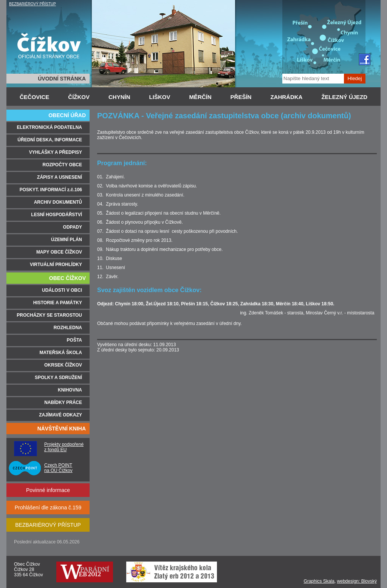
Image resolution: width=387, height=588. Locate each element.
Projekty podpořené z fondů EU (64, 447)
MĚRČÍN (200, 97)
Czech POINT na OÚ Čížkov (58, 468)
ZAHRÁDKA (286, 97)
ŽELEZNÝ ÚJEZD (344, 97)
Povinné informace (48, 490)
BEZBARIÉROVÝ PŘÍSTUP (33, 4)
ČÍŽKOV (79, 97)
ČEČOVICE (34, 97)
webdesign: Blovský (357, 581)
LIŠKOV (160, 97)
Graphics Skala (319, 581)
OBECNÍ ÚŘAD (67, 115)
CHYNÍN (119, 97)
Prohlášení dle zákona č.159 (48, 508)
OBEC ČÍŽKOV (67, 278)
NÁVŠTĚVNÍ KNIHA (62, 429)
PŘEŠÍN (241, 97)
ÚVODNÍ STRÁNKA (62, 79)
